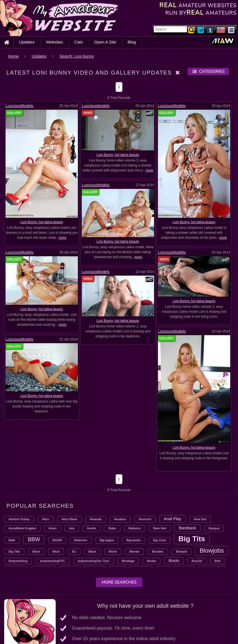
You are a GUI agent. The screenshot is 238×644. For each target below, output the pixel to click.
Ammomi (145, 519)
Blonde (134, 551)
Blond (113, 551)
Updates (27, 42)
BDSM (57, 540)
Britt (217, 561)
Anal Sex (200, 519)
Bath (12, 540)
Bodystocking (18, 561)
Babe (112, 528)
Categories (208, 71)
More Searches (119, 582)
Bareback (187, 528)
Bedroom (81, 540)
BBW (34, 539)
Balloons (135, 528)
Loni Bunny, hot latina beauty (42, 222)
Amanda (96, 519)
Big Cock (160, 540)
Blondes (158, 551)
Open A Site (105, 42)
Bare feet (160, 528)
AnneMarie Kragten (22, 528)
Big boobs (133, 540)
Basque (214, 528)
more (62, 238)
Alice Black (69, 519)
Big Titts (14, 551)
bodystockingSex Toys (94, 561)
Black (92, 551)
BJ (74, 551)
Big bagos (107, 540)
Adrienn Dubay (19, 519)
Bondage (128, 561)
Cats (79, 42)
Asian (53, 528)
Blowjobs (212, 551)
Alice (46, 519)
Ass (72, 528)
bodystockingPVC (53, 561)
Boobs (152, 561)
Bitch (56, 551)
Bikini (36, 551)
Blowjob (181, 551)
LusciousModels (19, 106)
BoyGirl (197, 561)
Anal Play (172, 519)
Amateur (120, 519)
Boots (174, 560)
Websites (54, 42)
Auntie (92, 528)
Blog (132, 42)
